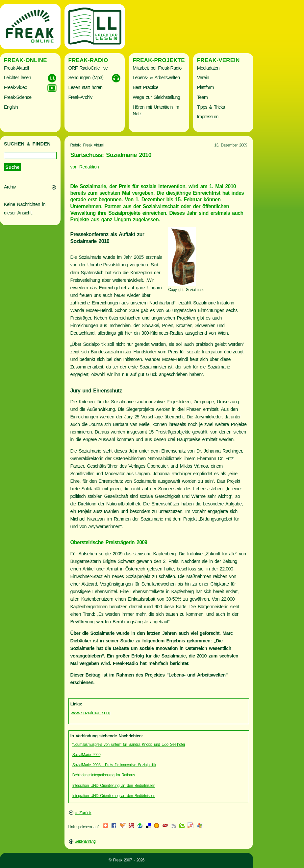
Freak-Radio (88, 60)
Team (202, 97)
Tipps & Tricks (211, 107)
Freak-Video (15, 87)
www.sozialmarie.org (91, 713)
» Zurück (83, 813)
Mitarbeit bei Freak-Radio (157, 68)
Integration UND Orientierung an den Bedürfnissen (114, 786)
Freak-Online (25, 60)
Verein (203, 78)
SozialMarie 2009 (87, 755)
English (11, 107)
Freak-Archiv (80, 97)
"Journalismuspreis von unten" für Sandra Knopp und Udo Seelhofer (129, 745)
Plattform (205, 87)
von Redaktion (85, 167)
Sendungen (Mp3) (86, 78)
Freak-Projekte (159, 60)
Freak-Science (18, 97)
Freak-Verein (218, 60)
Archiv (10, 187)
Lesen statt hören (86, 87)
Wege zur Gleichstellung (156, 97)
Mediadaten (208, 68)
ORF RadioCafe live (88, 68)
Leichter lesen (17, 78)
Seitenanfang (85, 841)
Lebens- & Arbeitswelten (156, 78)
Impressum (208, 117)
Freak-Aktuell (16, 68)
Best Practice (145, 87)
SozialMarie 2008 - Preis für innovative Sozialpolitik (114, 765)
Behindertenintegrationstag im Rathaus (104, 775)
